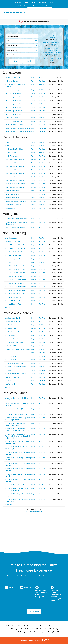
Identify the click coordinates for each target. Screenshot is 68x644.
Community (17, 2)
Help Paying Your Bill (52, 632)
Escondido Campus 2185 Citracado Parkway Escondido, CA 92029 (56, 596)
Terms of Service (33, 626)
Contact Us (44, 626)
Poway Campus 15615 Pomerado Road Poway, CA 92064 (41, 594)
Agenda (7, 629)
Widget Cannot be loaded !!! (34, 531)
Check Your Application (34, 512)
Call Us (12, 587)
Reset (15, 61)
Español (52, 2)
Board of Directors (56, 626)
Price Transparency (37, 632)
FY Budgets (15, 629)
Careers (25, 2)
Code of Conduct (37, 629)
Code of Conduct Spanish (53, 629)
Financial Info (25, 629)
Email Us (28, 587)
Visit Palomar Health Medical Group (40, 6)
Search (29, 61)
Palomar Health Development (19, 632)
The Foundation (42, 2)
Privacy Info (22, 626)
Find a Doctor (34, 612)
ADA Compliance (10, 626)
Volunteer (33, 2)
